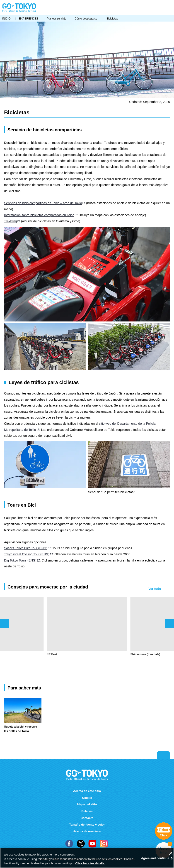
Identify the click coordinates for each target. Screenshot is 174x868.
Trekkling (10, 221)
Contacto (87, 818)
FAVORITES (156, 8)
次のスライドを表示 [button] (169, 623)
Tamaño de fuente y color (87, 825)
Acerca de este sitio (87, 791)
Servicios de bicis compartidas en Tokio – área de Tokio (43, 203)
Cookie (87, 798)
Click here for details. (90, 863)
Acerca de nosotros (87, 831)
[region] (87, 858)
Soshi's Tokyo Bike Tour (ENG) (26, 548)
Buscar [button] (162, 8)
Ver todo (155, 589)
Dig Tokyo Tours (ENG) (20, 560)
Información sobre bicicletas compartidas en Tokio (39, 215)
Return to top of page (163, 755)
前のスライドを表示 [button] (5, 623)
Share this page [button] (149, 8)
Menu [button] (170, 8)
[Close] (171, 853)
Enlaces (87, 811)
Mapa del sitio (87, 804)
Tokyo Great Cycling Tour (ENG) (27, 554)
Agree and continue (155, 858)
